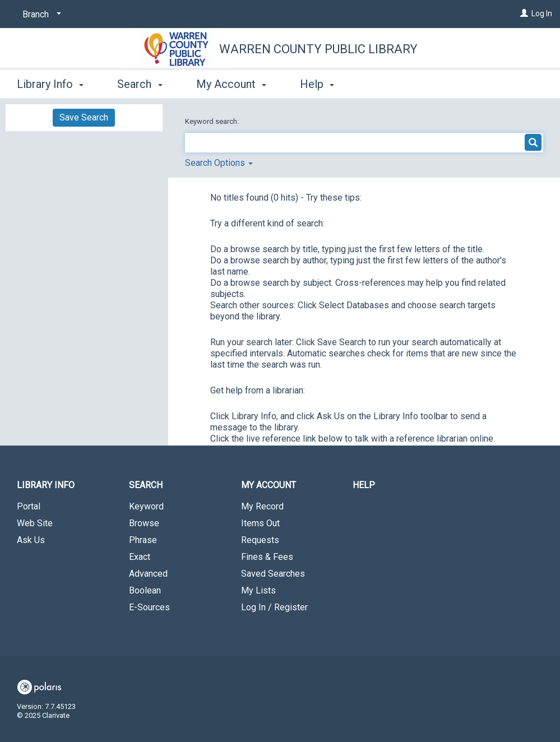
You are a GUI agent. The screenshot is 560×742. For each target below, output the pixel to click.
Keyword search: (213, 121)
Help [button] (317, 84)
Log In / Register (274, 607)
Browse (144, 523)
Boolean (145, 590)
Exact (140, 557)
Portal (29, 506)
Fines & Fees (267, 557)
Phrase (143, 540)
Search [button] (140, 84)
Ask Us (31, 540)
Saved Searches (273, 574)
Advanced (148, 574)
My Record (262, 506)
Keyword (146, 506)
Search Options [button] (219, 163)
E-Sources (149, 607)
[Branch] (40, 15)
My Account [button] (231, 84)
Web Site (35, 523)
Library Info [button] (50, 84)
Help (364, 485)
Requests (260, 540)
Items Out (260, 523)
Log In (542, 13)
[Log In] (524, 13)
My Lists (258, 590)
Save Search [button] (84, 117)
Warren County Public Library (318, 49)
